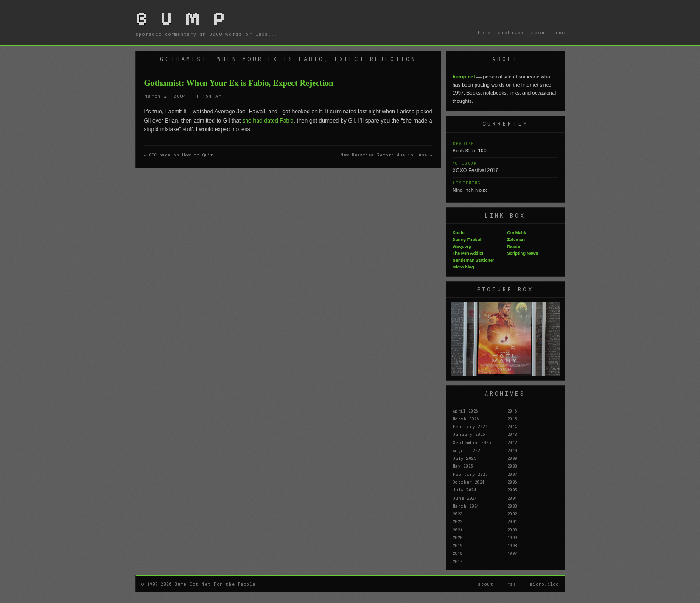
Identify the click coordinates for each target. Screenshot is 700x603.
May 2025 (463, 466)
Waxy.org (462, 246)
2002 (512, 514)
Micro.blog (463, 267)
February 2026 (470, 426)
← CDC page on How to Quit (179, 155)
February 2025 (470, 474)
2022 (458, 521)
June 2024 (465, 498)
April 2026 (465, 411)
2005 (512, 490)
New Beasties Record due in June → (386, 155)
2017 (458, 561)
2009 (512, 458)
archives (511, 33)
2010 (512, 450)
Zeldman (516, 240)
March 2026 (466, 419)
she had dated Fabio (268, 121)
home (484, 33)
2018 (458, 553)
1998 (512, 545)
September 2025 (472, 442)
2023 (458, 514)
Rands (514, 246)
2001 (512, 521)
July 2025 (465, 458)
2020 (458, 537)
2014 (512, 426)
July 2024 (465, 490)
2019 (458, 545)
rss (560, 33)
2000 (512, 530)
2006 (512, 482)
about (540, 33)
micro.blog (545, 584)
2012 (512, 442)
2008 (512, 466)
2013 (512, 434)
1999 (512, 537)
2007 (512, 474)
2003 (512, 506)
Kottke (459, 233)
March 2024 (466, 506)
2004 (512, 498)
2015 (512, 419)
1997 (512, 553)
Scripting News (523, 253)
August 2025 (468, 450)
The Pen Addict (468, 253)
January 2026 (469, 434)
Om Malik (517, 233)
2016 (512, 411)
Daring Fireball (468, 240)
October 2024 (469, 482)
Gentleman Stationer (473, 260)
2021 (458, 530)
